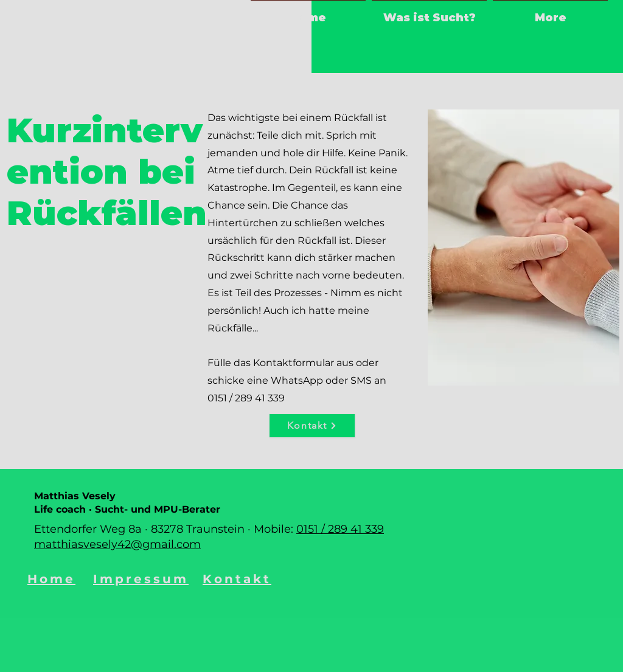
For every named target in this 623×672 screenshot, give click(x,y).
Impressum (141, 579)
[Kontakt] (312, 426)
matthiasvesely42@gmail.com (117, 544)
